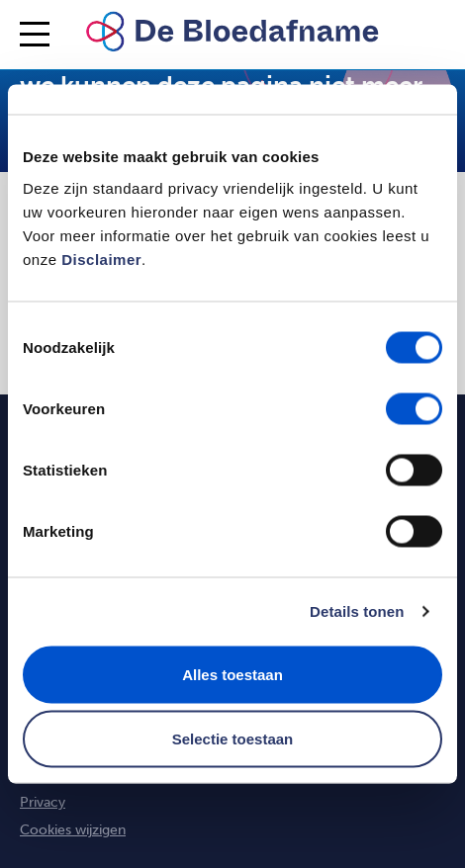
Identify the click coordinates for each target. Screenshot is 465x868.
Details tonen (357, 611)
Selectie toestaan (233, 739)
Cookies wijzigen (73, 830)
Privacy (43, 802)
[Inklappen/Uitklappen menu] (35, 35)
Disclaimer (101, 259)
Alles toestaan (232, 674)
